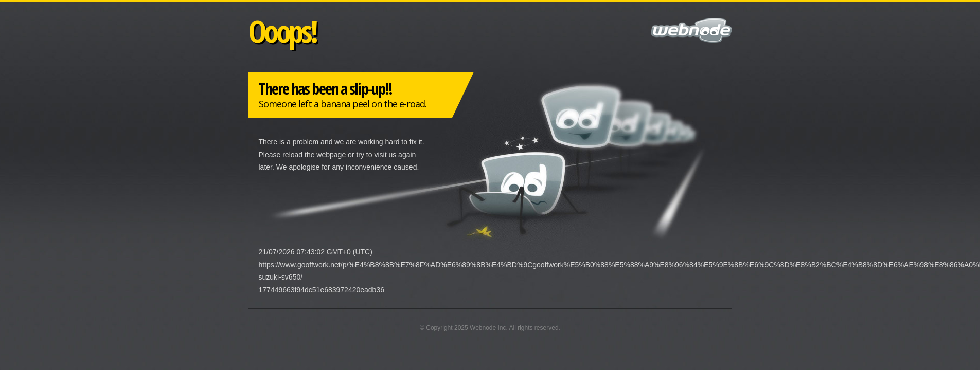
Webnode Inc (488, 328)
